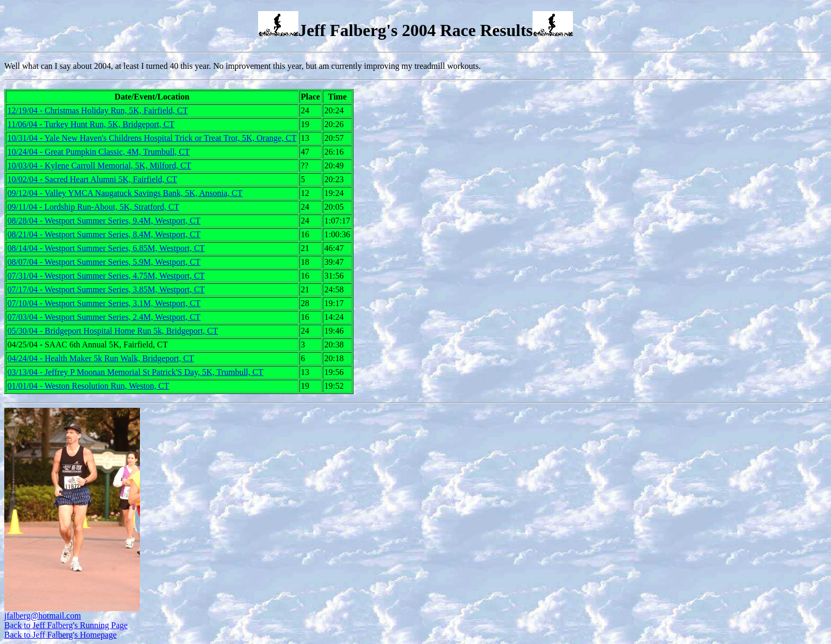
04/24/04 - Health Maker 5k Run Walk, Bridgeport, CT (101, 358)
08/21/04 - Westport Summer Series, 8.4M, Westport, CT (104, 234)
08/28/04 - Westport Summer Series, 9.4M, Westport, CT (104, 221)
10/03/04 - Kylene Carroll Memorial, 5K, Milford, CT (99, 166)
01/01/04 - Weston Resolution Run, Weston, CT (88, 386)
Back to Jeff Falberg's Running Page (66, 625)
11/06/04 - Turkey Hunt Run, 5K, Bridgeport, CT (91, 124)
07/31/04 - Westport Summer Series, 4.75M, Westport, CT (106, 276)
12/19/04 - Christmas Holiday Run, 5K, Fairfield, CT (98, 110)
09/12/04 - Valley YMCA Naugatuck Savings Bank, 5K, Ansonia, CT (125, 193)
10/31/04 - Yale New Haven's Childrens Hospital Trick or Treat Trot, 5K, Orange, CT (152, 138)
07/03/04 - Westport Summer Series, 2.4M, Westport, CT (104, 317)
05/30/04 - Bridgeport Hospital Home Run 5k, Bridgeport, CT (113, 331)
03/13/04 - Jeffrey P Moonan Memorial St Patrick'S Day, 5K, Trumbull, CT (135, 372)
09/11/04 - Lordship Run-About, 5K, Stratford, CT (93, 207)
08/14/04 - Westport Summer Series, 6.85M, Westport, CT (106, 248)
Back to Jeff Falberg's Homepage (60, 635)
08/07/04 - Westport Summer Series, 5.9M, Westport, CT (104, 262)
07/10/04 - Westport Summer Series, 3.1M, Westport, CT (104, 303)
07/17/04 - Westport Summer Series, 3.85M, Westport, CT (106, 289)
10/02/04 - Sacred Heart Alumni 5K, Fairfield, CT (92, 179)
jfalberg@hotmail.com (43, 616)
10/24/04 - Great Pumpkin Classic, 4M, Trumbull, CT (99, 152)
